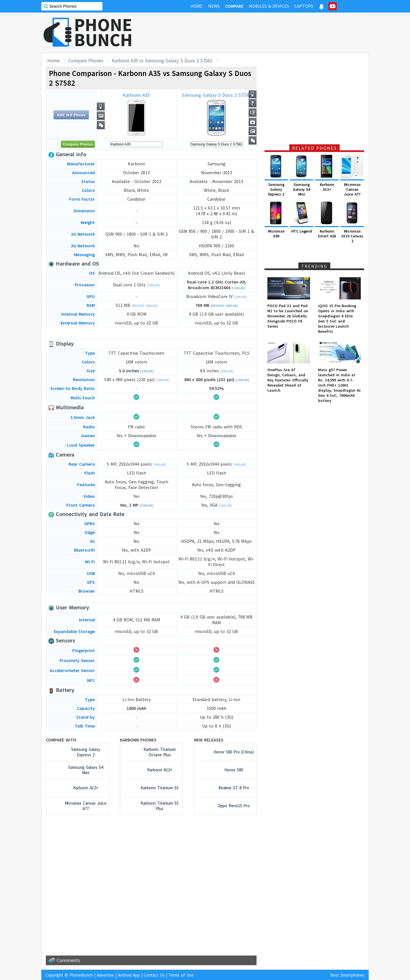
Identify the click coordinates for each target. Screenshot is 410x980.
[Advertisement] (265, 33)
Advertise (105, 975)
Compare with (61, 740)
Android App (129, 975)
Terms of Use (181, 975)
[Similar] (153, 285)
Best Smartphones (347, 975)
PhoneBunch (81, 975)
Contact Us (154, 975)
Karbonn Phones (138, 740)
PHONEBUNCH (103, 32)
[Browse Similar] (144, 306)
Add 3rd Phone (71, 115)
